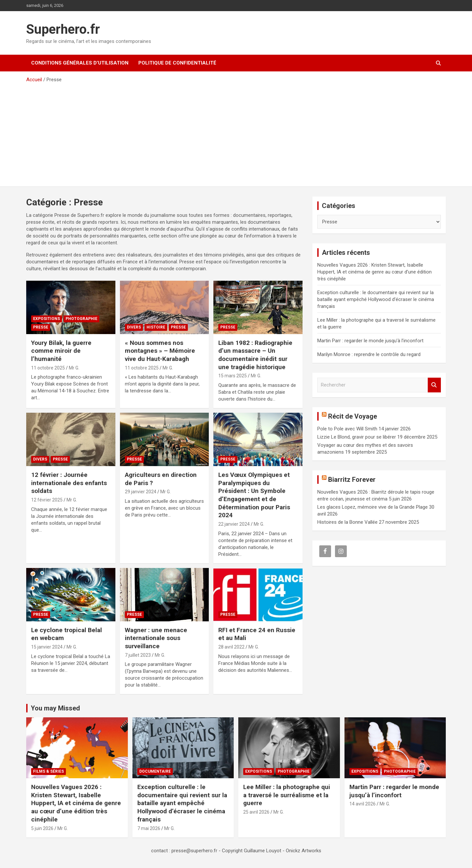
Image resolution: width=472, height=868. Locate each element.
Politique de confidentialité (177, 63)
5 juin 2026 (42, 828)
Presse (41, 327)
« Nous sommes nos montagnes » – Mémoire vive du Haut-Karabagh (160, 351)
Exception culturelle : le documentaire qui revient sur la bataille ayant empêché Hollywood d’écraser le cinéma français (376, 299)
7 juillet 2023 (138, 655)
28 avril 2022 (231, 647)
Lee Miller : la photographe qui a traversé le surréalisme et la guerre (287, 795)
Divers (134, 327)
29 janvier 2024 (141, 492)
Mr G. (74, 368)
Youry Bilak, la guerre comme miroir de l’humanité (61, 351)
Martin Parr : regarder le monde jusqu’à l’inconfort (370, 341)
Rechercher (434, 385)
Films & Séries (49, 771)
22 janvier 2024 (234, 524)
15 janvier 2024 (47, 647)
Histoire (156, 327)
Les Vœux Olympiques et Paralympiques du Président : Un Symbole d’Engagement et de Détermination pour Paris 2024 (254, 495)
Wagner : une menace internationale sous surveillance (156, 638)
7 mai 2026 (149, 828)
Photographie (81, 319)
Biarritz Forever (352, 480)
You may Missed (55, 708)
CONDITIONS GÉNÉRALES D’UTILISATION (80, 63)
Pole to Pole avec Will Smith (347, 429)
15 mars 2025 (233, 376)
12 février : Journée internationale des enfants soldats (69, 483)
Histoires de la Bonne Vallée (347, 522)
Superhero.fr (63, 29)
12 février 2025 (47, 500)
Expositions (47, 319)
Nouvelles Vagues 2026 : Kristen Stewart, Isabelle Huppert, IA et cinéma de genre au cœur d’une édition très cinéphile (374, 272)
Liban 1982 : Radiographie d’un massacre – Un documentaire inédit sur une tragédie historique (255, 355)
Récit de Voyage (353, 416)
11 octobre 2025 (48, 368)
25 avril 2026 (256, 812)
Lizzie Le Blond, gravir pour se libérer (357, 437)
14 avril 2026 (363, 804)
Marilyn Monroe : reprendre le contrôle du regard (369, 354)
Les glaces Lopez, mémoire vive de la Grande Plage (373, 507)
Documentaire (155, 771)
